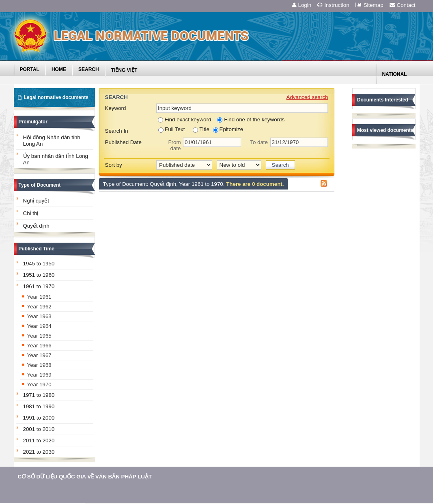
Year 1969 (39, 375)
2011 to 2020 (39, 440)
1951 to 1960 (39, 275)
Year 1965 (39, 336)
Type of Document (40, 185)
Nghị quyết (36, 201)
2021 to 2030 (39, 452)
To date (259, 142)
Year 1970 (39, 384)
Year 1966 (39, 346)
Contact (403, 5)
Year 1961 (39, 297)
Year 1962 (39, 307)
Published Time (37, 249)
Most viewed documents (385, 130)
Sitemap (369, 5)
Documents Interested (383, 100)
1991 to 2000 (39, 418)
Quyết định (36, 226)
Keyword (116, 108)
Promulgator (33, 122)
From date (174, 145)
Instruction (333, 5)
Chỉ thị (31, 213)
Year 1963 (39, 316)
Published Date (123, 142)
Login (302, 5)
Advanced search (307, 97)
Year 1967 (39, 355)
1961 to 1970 (39, 286)
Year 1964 (39, 326)
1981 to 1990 (39, 406)
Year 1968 (39, 365)
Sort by (114, 165)
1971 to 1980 (39, 395)
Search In (117, 131)
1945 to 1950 (39, 264)
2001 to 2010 (39, 429)
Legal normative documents (56, 97)
